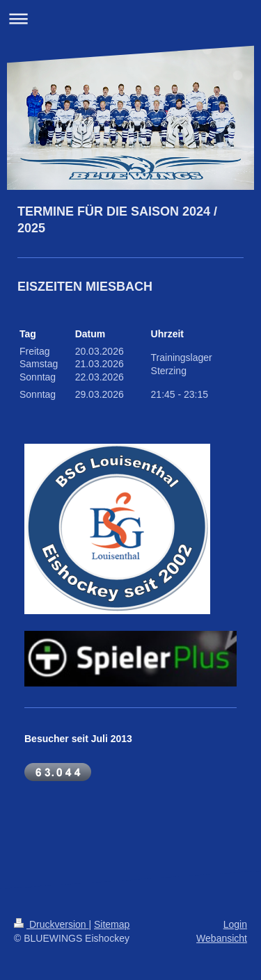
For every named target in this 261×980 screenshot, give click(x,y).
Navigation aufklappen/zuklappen (130, 18)
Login (235, 924)
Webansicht (222, 938)
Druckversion (51, 924)
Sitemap (112, 924)
